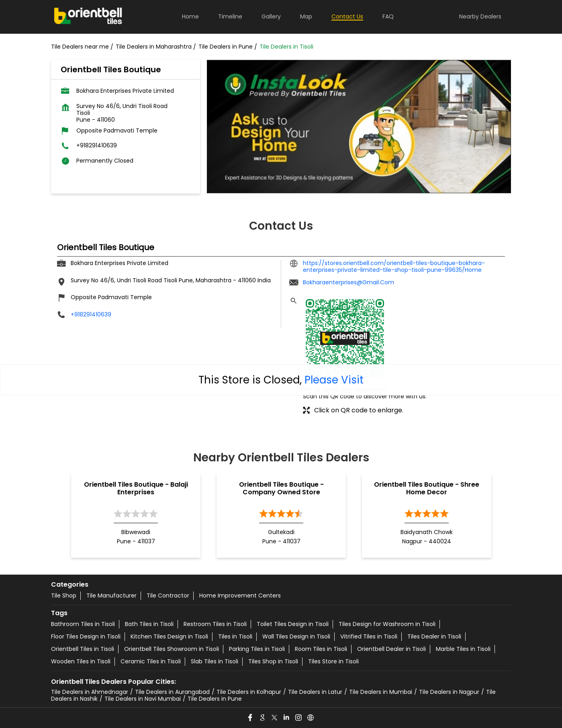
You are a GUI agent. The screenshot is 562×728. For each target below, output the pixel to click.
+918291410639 (97, 146)
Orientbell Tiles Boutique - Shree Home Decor (427, 488)
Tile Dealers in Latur (315, 692)
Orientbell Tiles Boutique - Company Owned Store (281, 488)
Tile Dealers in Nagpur (449, 692)
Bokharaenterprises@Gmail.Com (348, 282)
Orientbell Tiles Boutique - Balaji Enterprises (136, 488)
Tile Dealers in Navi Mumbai (143, 699)
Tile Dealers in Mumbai (381, 692)
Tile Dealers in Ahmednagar (90, 692)
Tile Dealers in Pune (215, 699)
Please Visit (334, 380)
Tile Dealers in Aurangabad (172, 692)
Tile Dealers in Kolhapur (249, 692)
